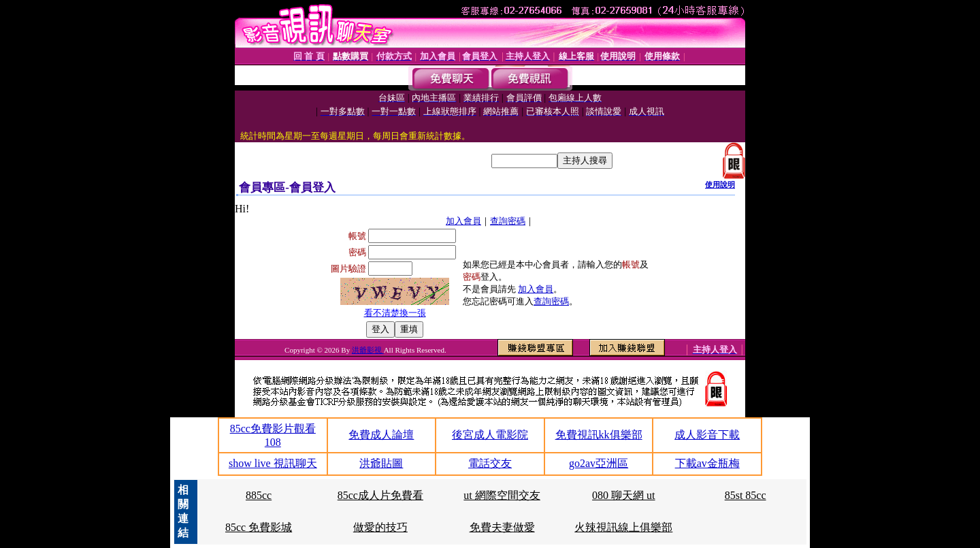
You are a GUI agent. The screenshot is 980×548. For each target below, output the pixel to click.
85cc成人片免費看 (380, 495)
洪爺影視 (368, 350)
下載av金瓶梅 (707, 463)
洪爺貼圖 (381, 463)
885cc (259, 495)
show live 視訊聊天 (273, 463)
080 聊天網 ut (623, 495)
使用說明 (720, 184)
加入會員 (463, 221)
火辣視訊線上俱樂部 (623, 527)
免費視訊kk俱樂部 (599, 435)
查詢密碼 (508, 221)
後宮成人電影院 (490, 435)
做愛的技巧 (380, 527)
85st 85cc (746, 495)
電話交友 (490, 463)
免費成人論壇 (381, 435)
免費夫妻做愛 (502, 527)
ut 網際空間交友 (502, 495)
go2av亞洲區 (599, 463)
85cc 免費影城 (259, 527)
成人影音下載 (707, 435)
